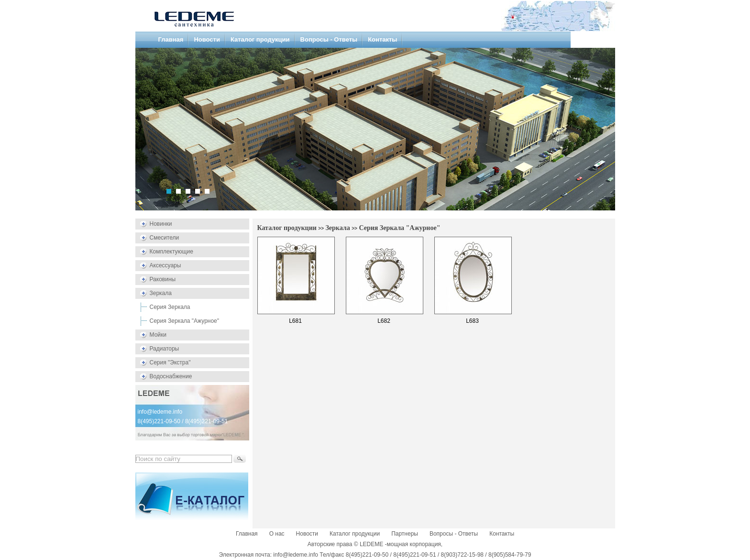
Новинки (161, 224)
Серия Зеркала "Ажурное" (185, 321)
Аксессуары (165, 265)
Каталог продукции (260, 39)
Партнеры (405, 534)
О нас (277, 534)
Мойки (158, 335)
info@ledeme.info (160, 412)
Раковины (163, 279)
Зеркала (161, 293)
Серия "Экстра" (170, 362)
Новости (207, 39)
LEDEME (371, 544)
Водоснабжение (171, 376)
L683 (472, 321)
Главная (171, 39)
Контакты (382, 39)
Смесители (165, 238)
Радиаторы (165, 349)
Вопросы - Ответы (329, 39)
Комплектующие (171, 252)
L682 (384, 321)
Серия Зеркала (170, 307)
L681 (295, 321)
